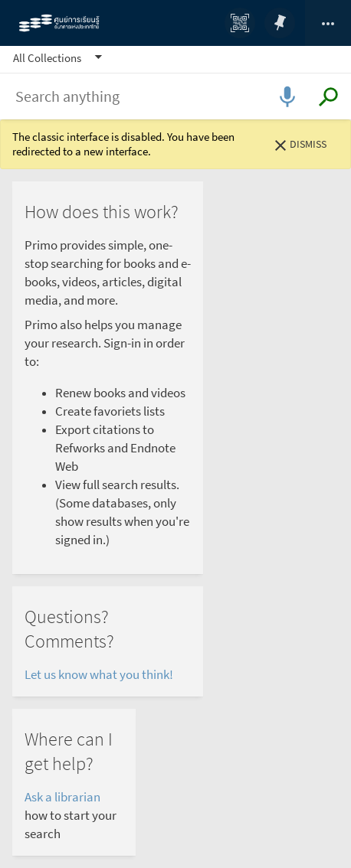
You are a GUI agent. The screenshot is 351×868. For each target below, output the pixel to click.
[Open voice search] (287, 96)
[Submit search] (328, 96)
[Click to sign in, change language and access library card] (328, 23)
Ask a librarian (62, 797)
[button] (59, 57)
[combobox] (175, 96)
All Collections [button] (47, 58)
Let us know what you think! (100, 675)
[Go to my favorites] (280, 23)
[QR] (240, 23)
